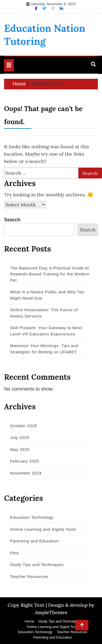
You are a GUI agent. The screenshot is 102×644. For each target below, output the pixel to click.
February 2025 (25, 461)
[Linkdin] (61, 8)
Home (30, 621)
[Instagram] (54, 8)
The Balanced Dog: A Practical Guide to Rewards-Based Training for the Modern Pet (50, 274)
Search (12, 220)
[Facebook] (37, 8)
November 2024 (26, 473)
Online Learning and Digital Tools (43, 529)
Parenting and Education (35, 541)
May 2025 (20, 449)
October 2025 (24, 426)
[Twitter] (45, 8)
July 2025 (20, 437)
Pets (15, 553)
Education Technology (32, 517)
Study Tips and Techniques (37, 565)
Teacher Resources (29, 577)
